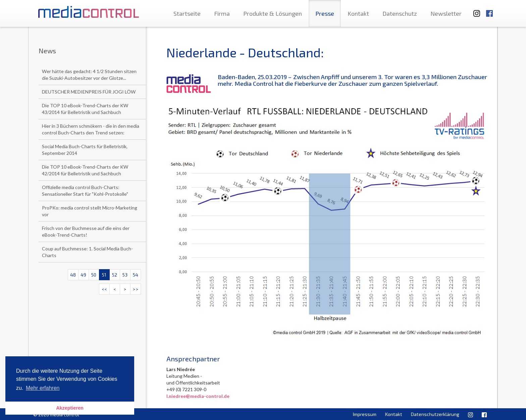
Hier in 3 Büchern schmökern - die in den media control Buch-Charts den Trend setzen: (91, 129)
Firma (222, 13)
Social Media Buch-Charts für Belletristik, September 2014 (85, 150)
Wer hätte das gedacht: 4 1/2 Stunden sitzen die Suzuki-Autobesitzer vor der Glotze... (89, 75)
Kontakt (358, 13)
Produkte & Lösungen (273, 13)
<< (104, 289)
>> (136, 289)
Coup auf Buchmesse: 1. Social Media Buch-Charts (87, 252)
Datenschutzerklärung (435, 414)
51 (104, 275)
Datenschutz (400, 13)
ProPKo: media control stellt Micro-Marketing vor (90, 211)
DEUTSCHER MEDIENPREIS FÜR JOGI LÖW (89, 92)
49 (83, 275)
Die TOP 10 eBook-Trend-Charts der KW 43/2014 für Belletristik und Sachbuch (85, 109)
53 (125, 275)
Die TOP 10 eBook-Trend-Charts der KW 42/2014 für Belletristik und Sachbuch (85, 170)
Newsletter (446, 13)
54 (136, 275)
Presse (325, 13)
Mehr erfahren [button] (43, 388)
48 (73, 275)
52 (115, 275)
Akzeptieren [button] (70, 408)
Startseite (187, 13)
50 (94, 275)
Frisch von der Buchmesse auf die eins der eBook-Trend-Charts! (86, 231)
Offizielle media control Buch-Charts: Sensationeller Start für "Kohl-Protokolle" (85, 191)
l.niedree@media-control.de (198, 396)
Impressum (365, 414)
